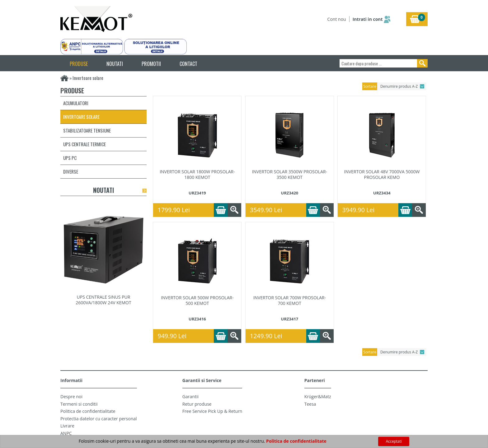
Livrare (67, 426)
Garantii (190, 397)
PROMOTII (151, 64)
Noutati (103, 190)
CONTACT (188, 64)
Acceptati (394, 441)
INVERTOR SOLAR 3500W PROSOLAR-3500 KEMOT (290, 175)
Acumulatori (76, 103)
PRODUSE (79, 64)
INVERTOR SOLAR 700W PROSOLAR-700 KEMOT (290, 301)
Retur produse (197, 404)
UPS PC (70, 158)
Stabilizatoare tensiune (87, 130)
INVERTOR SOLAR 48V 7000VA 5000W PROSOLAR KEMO (382, 175)
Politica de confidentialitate (88, 411)
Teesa (310, 404)
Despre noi (71, 397)
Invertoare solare (81, 117)
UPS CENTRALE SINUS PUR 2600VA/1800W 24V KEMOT (103, 300)
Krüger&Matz (318, 397)
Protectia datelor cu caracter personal (99, 419)
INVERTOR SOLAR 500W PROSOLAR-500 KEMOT (197, 301)
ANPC (66, 433)
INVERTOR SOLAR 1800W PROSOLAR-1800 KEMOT (197, 175)
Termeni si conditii (79, 404)
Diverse (71, 171)
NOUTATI (115, 64)
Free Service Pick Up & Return (212, 411)
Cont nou (337, 19)
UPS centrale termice (84, 144)
